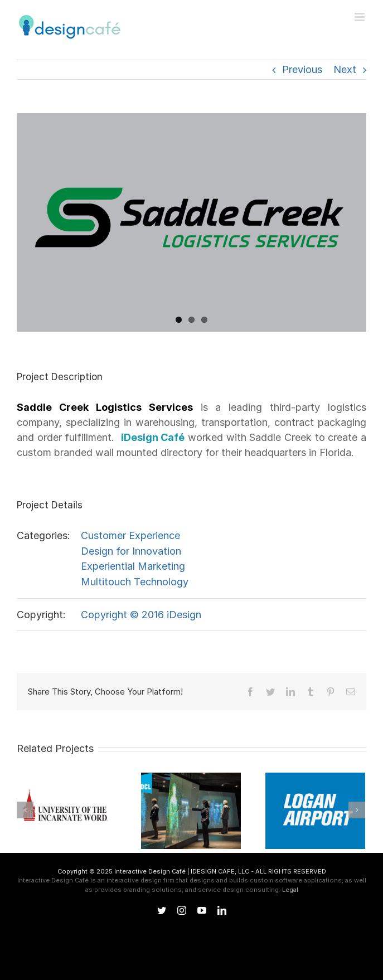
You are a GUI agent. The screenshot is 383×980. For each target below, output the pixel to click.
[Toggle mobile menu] (360, 17)
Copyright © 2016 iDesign (141, 615)
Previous (302, 69)
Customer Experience (130, 535)
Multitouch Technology (135, 582)
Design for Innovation (131, 551)
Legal (290, 890)
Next (345, 69)
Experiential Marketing (133, 566)
